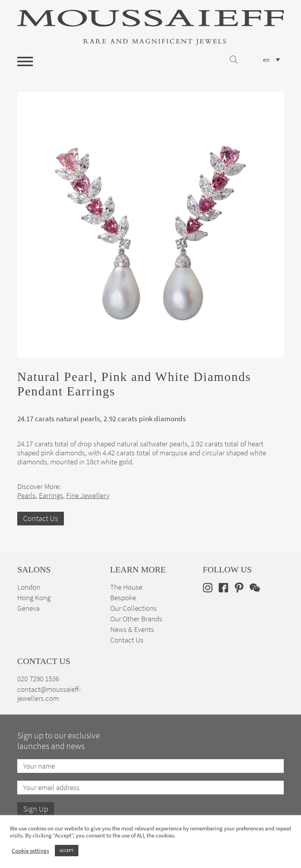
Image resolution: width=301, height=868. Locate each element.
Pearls (26, 495)
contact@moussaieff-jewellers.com (49, 694)
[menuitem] (271, 60)
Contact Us (41, 519)
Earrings (51, 495)
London (29, 587)
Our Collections (133, 608)
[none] (271, 60)
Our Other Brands (136, 619)
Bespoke (123, 598)
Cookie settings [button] (30, 851)
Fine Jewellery (88, 495)
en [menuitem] (266, 60)
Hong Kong (34, 598)
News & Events (132, 629)
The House (126, 587)
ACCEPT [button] (67, 850)
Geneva (28, 608)
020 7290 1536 (38, 679)
